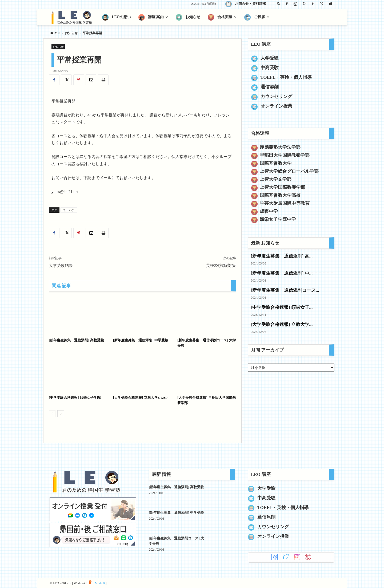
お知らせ (71, 33)
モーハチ (69, 210)
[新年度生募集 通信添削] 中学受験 (141, 340)
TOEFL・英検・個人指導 (286, 77)
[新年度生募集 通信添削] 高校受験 (76, 340)
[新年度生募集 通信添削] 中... (282, 273)
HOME (55, 33)
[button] (279, 4)
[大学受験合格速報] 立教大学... (282, 324)
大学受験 (270, 58)
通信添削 (270, 87)
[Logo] (74, 17)
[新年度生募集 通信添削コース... (285, 290)
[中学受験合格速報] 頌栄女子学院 (75, 398)
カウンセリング (276, 96)
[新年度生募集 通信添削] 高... (282, 256)
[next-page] (61, 414)
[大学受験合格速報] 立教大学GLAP (140, 398)
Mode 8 (97, 583)
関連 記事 (61, 286)
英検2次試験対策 (221, 266)
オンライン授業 (276, 106)
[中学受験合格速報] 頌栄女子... (282, 307)
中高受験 (270, 68)
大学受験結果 (61, 266)
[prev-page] (52, 414)
